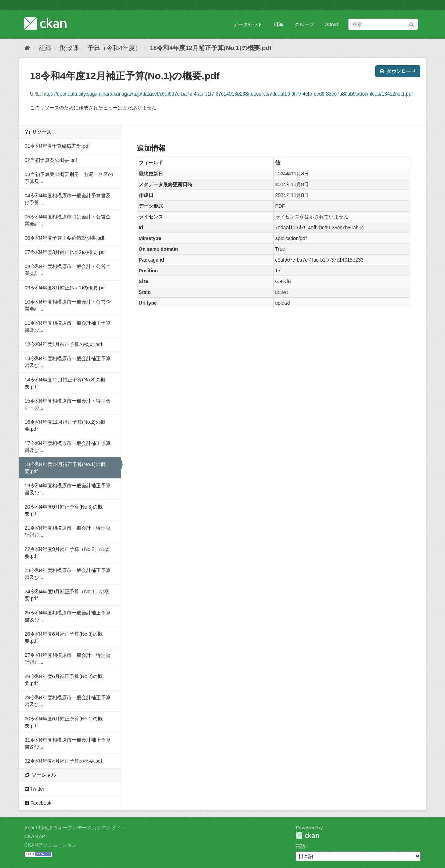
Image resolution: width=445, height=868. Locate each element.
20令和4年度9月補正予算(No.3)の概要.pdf (64, 510)
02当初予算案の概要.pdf (51, 160)
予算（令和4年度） (114, 48)
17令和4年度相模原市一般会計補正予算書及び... (68, 447)
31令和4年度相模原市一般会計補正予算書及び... (68, 743)
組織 (278, 24)
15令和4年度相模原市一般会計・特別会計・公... (68, 404)
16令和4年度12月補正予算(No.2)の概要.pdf (65, 425)
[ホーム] (27, 48)
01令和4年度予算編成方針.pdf (57, 146)
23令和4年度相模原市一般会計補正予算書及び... (68, 574)
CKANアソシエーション (51, 845)
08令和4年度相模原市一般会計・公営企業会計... (68, 270)
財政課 (70, 48)
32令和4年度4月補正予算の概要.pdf (63, 761)
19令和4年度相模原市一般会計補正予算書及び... (68, 489)
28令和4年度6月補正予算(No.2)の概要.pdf (64, 680)
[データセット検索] (383, 24)
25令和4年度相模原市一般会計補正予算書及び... (68, 616)
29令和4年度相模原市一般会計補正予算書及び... (68, 701)
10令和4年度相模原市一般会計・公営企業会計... (68, 305)
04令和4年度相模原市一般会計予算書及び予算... (68, 199)
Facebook (38, 803)
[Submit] (411, 24)
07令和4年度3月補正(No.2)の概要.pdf (65, 252)
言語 (300, 846)
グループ (304, 24)
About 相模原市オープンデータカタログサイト (75, 828)
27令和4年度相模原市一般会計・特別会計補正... (68, 659)
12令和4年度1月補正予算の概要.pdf (63, 344)
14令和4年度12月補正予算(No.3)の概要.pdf (65, 383)
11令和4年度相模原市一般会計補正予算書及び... (68, 326)
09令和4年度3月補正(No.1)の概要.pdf (65, 288)
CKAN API (36, 836)
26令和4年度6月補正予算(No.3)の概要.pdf (64, 637)
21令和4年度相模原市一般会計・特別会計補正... (68, 531)
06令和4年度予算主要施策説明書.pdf (64, 238)
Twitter (35, 789)
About (331, 24)
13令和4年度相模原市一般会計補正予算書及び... (68, 362)
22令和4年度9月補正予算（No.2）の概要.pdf (67, 553)
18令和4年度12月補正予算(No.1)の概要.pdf (211, 48)
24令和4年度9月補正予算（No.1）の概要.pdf (67, 595)
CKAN (307, 836)
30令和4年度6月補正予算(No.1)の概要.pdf (64, 722)
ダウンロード (398, 71)
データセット (248, 24)
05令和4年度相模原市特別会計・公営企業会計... (68, 220)
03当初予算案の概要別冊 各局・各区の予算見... (69, 178)
